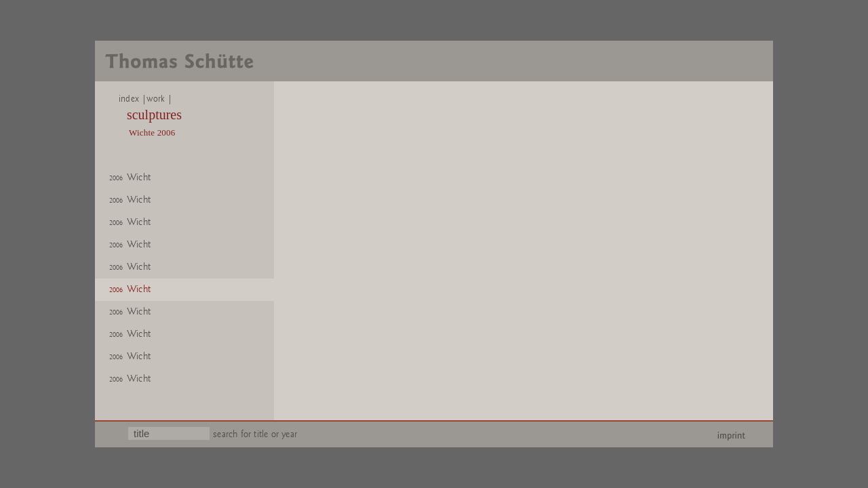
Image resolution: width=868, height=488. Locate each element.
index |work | (141, 99)
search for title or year (255, 434)
